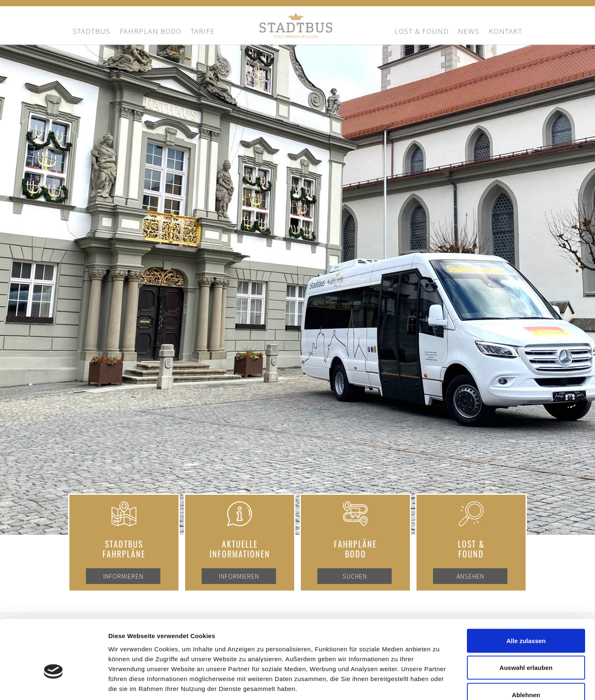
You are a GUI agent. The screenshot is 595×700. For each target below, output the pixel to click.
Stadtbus (92, 31)
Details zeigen (439, 684)
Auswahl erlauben (526, 619)
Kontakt (506, 31)
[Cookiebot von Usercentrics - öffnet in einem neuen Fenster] (54, 684)
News (469, 31)
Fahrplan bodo (151, 31)
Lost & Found (422, 31)
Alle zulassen (526, 592)
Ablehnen (526, 646)
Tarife (203, 31)
